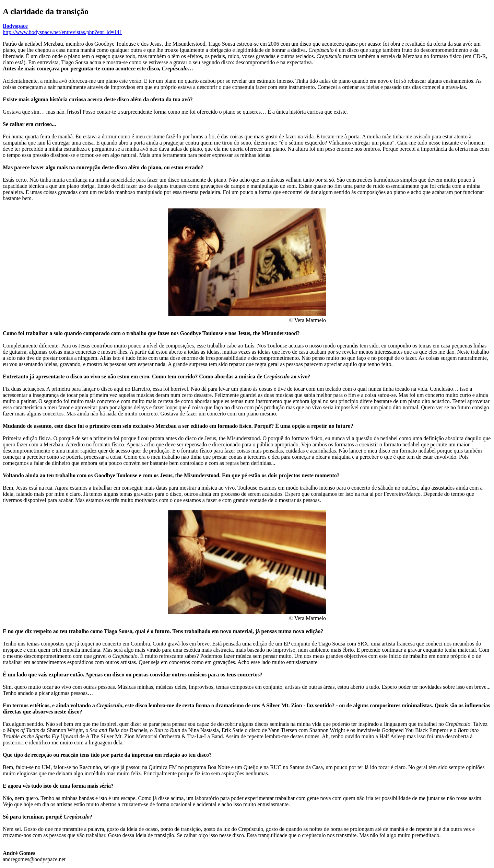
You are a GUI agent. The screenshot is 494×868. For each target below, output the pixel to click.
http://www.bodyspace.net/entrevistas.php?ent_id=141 (62, 32)
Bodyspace (15, 26)
